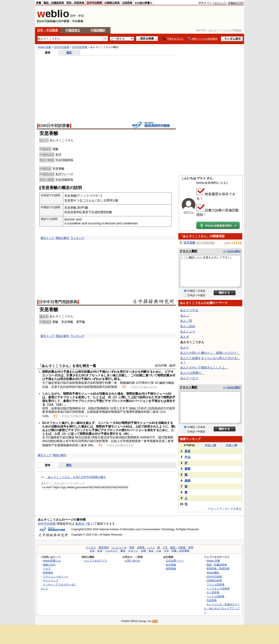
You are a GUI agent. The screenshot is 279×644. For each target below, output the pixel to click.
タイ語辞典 (213, 592)
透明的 (105, 212)
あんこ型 (186, 321)
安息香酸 (189, 243)
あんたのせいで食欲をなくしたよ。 (204, 367)
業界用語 (104, 547)
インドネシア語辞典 (218, 588)
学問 (191, 547)
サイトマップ (51, 580)
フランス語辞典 (215, 584)
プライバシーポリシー (56, 577)
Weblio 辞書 (44, 47)
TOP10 (189, 445)
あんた (185, 347)
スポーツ (133, 551)
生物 (143, 551)
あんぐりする (189, 310)
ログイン (219, 3)
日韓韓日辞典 (112, 3)
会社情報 (171, 565)
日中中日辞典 (94, 3)
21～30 (232, 445)
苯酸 (55, 149)
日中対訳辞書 (80, 47)
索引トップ (47, 238)
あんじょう (188, 331)
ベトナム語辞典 (215, 596)
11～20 (210, 445)
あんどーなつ (189, 378)
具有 (187, 451)
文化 (92, 551)
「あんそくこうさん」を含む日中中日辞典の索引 (76, 477)
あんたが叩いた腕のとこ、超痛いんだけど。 (210, 353)
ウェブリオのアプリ (96, 561)
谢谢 (187, 469)
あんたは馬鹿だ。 (192, 373)
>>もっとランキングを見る (225, 509)
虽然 (187, 481)
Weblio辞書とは (52, 561)
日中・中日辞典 (48, 30)
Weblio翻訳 (213, 573)
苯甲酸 (81, 322)
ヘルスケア (111, 551)
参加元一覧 (83, 524)
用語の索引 (62, 238)
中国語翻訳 (98, 30)
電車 (132, 547)
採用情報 (171, 568)
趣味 (123, 551)
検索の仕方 (49, 565)
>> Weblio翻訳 (232, 251)
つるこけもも (85, 200)
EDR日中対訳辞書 (54, 126)
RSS (155, 621)
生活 (100, 551)
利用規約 (48, 573)
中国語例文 (73, 30)
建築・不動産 (178, 547)
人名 (159, 551)
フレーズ (67, 174)
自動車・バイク (146, 547)
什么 (187, 457)
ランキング (77, 238)
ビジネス (91, 547)
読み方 (44, 316)
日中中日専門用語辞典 (58, 302)
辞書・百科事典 (180, 551)
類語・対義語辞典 (54, 3)
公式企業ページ (175, 561)
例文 (69, 53)
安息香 (69, 200)
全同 (61, 160)
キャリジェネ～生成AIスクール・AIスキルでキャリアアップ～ (222, 608)
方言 (166, 551)
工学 (165, 547)
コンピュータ (119, 547)
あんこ (185, 315)
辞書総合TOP (236, 3)
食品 (151, 551)
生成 (94, 212)
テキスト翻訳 (189, 251)
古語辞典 (127, 3)
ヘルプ (47, 568)
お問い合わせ (132, 561)
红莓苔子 (85, 212)
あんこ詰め (188, 326)
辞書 (39, 3)
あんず (185, 337)
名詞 (58, 155)
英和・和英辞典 (75, 3)
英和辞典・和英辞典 (218, 568)
